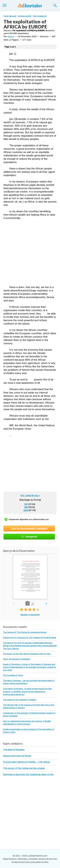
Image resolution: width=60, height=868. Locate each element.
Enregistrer (29, 537)
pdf (26, 507)
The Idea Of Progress (14, 749)
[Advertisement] (30, 253)
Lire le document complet (29, 529)
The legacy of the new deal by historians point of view (27, 654)
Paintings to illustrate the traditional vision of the (28, 774)
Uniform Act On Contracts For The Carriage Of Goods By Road (29, 638)
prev (14, 604)
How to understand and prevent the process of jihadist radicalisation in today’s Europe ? (27, 723)
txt (26, 504)
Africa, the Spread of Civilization (17, 659)
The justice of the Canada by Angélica (20, 700)
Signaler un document (30, 615)
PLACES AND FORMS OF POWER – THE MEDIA (26, 762)
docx (26, 510)
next (46, 604)
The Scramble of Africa (13, 675)
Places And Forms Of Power (17, 756)
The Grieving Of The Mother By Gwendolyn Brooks (25, 632)
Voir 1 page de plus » (30, 495)
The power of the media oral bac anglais (24, 768)
